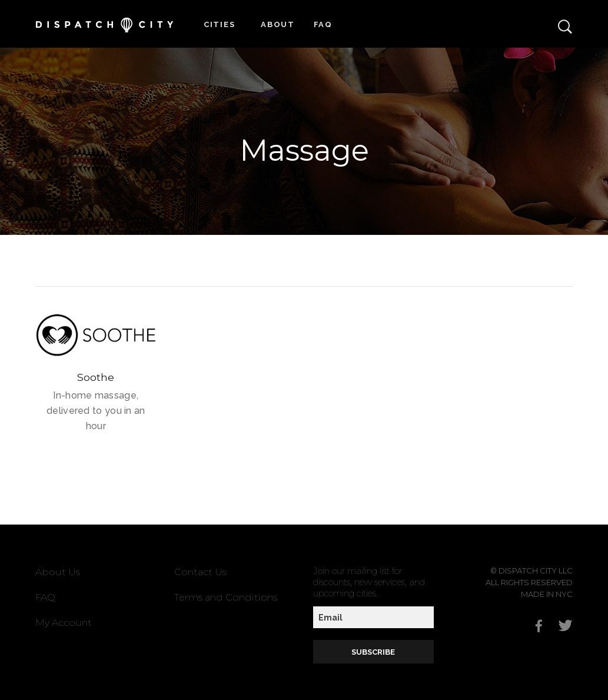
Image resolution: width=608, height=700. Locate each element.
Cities (219, 24)
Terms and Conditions (226, 597)
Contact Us (200, 572)
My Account (64, 623)
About (278, 24)
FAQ (323, 24)
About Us (58, 572)
